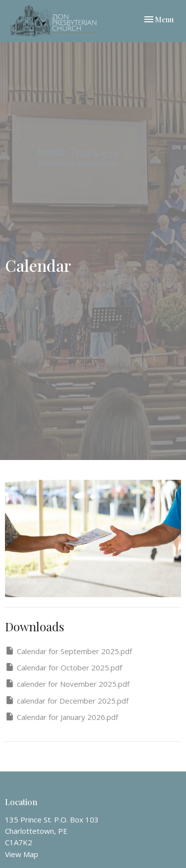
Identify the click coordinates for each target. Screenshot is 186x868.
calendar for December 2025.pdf (67, 700)
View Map (22, 854)
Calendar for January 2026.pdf (62, 717)
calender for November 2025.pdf (67, 684)
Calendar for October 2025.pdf (63, 667)
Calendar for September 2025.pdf (68, 651)
